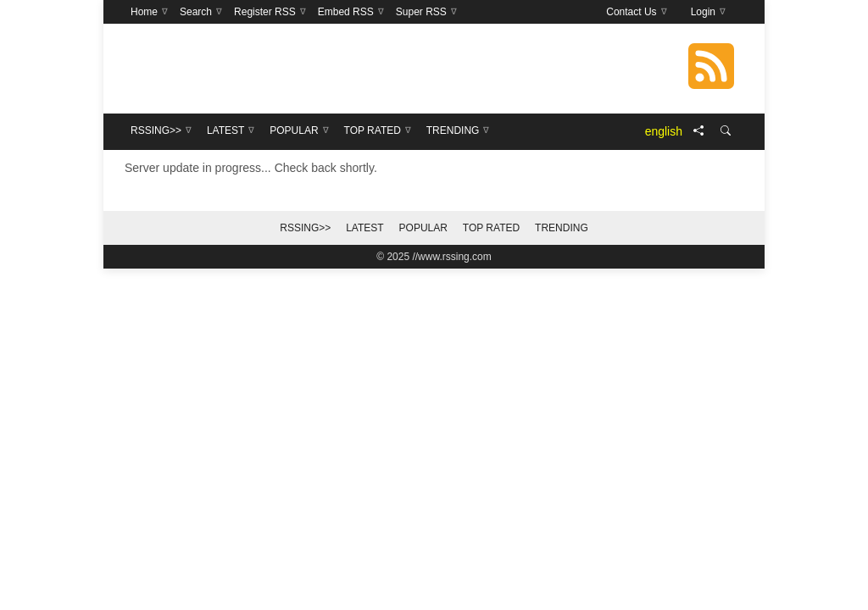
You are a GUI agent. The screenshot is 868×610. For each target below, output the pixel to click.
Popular (423, 228)
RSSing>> (305, 228)
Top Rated (491, 228)
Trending (562, 228)
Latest (364, 228)
